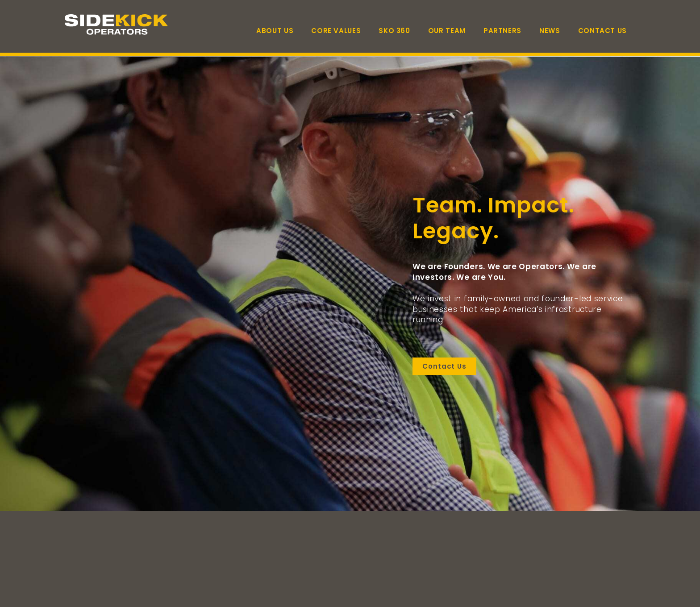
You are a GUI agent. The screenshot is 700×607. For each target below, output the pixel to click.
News (550, 31)
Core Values (336, 31)
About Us (275, 31)
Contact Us (602, 31)
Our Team (447, 31)
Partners (502, 31)
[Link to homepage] (118, 25)
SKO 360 (394, 31)
